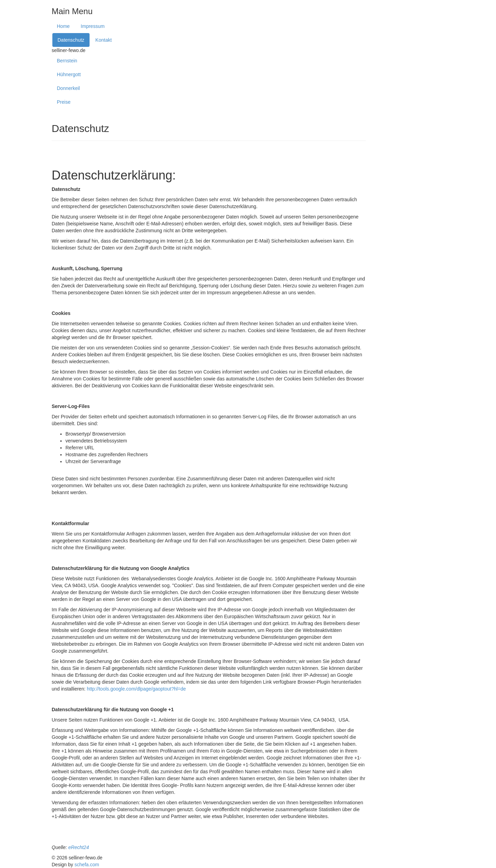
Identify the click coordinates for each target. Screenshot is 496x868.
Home (63, 26)
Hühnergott (69, 74)
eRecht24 (79, 847)
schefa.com (87, 865)
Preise (64, 102)
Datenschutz (71, 40)
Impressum (92, 26)
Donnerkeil (68, 88)
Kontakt (104, 40)
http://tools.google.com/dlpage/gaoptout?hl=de (136, 689)
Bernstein (67, 61)
